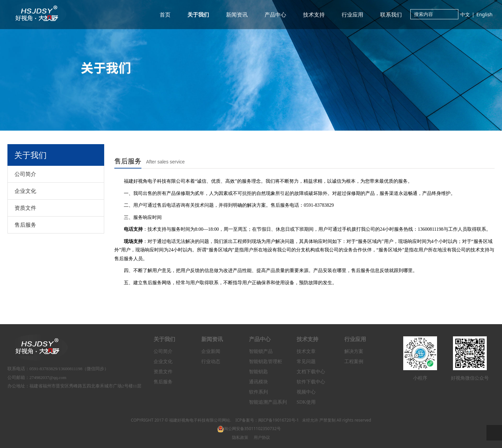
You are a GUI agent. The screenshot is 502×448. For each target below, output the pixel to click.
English (484, 14)
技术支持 (314, 15)
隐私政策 (240, 437)
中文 (465, 14)
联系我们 (391, 15)
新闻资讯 (237, 15)
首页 (165, 15)
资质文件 (25, 208)
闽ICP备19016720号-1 (279, 420)
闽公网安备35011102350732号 (249, 429)
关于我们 (198, 15)
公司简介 (25, 174)
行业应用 (352, 15)
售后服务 (25, 225)
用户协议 (262, 437)
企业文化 (25, 191)
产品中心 (275, 15)
